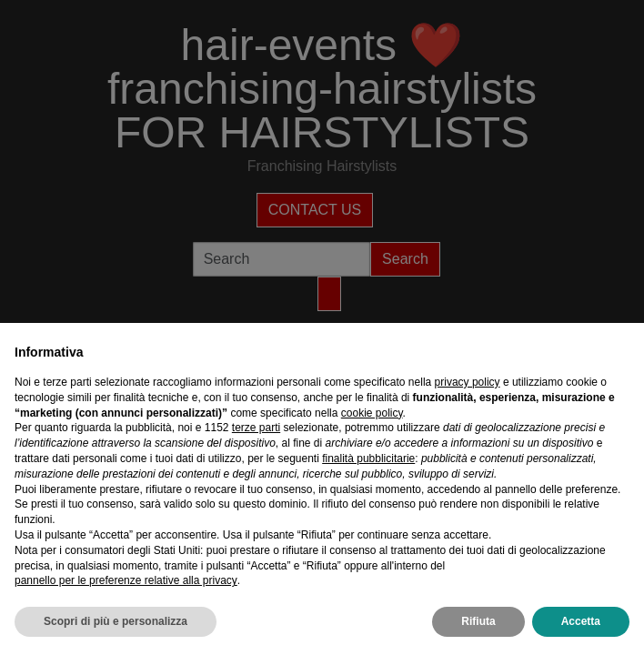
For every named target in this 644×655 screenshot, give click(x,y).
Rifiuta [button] (478, 621)
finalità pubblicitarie (368, 458)
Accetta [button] (581, 621)
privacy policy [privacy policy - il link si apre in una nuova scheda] (468, 382)
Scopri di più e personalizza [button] (116, 621)
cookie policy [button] (372, 413)
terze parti (256, 428)
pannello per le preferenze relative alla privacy (126, 580)
